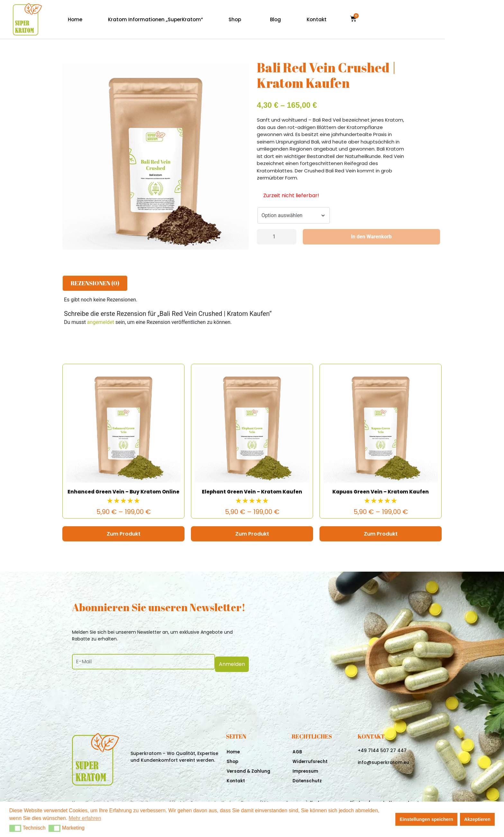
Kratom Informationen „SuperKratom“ (215, 19)
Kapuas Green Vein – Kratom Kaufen (381, 492)
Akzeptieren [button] (477, 819)
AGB (297, 750)
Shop (294, 19)
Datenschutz (308, 778)
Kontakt (376, 19)
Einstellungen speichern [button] (427, 819)
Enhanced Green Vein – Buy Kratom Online (123, 492)
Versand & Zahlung (249, 769)
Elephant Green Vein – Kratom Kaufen (252, 492)
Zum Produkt (124, 534)
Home (134, 19)
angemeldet (101, 322)
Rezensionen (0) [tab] (95, 283)
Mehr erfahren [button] (85, 818)
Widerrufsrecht (310, 759)
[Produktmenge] (277, 237)
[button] (15, 828)
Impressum (306, 769)
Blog (335, 19)
